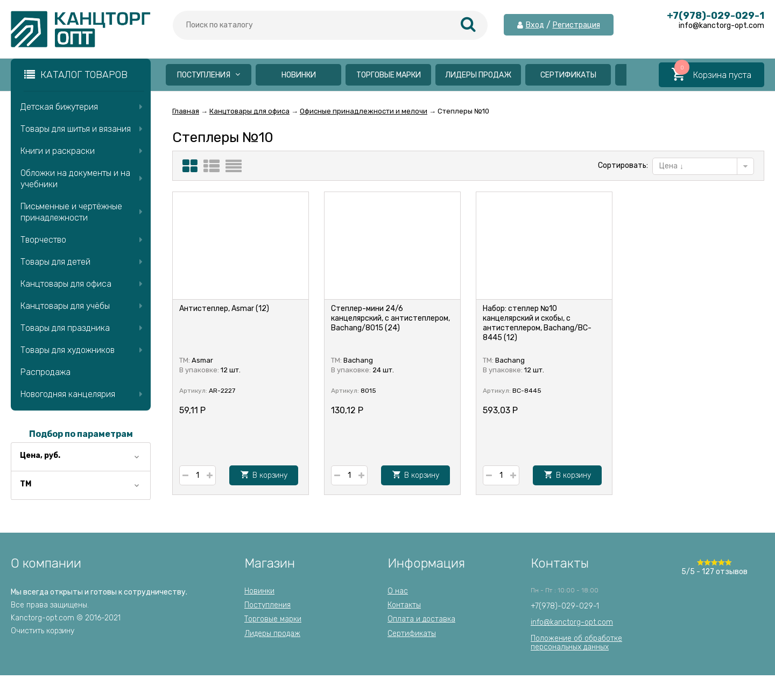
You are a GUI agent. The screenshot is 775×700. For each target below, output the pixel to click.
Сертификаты (568, 75)
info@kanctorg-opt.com (572, 622)
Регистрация (576, 25)
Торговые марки (389, 75)
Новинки (299, 75)
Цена (671, 166)
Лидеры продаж (478, 75)
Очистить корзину (43, 631)
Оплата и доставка (421, 619)
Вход (535, 25)
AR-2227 (222, 391)
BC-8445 (527, 391)
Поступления (209, 75)
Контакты (404, 605)
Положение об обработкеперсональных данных (576, 643)
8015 (368, 391)
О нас (398, 591)
